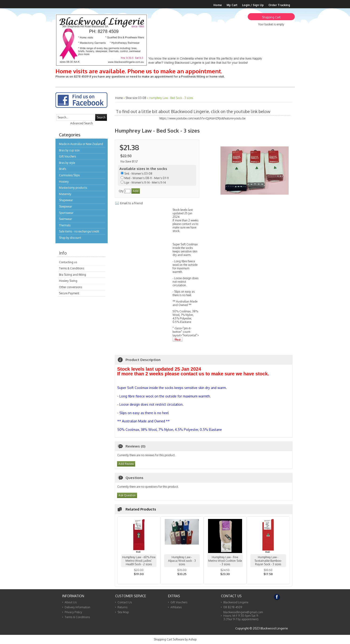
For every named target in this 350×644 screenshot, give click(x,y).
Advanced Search (81, 123)
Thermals (65, 225)
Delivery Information (77, 607)
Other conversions (71, 287)
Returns (122, 607)
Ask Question (127, 495)
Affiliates (176, 607)
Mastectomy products (73, 188)
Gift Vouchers (67, 156)
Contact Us (125, 602)
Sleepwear (65, 206)
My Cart (232, 5)
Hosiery (64, 182)
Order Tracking (279, 5)
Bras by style (67, 163)
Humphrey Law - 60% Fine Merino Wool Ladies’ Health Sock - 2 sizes (139, 561)
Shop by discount (70, 238)
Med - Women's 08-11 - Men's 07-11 (147, 178)
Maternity (65, 194)
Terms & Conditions (72, 268)
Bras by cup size (69, 150)
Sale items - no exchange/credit (79, 231)
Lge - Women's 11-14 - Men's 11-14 (145, 183)
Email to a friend (131, 203)
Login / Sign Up (253, 5)
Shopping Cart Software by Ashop (175, 639)
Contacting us (68, 262)
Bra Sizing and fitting (73, 275)
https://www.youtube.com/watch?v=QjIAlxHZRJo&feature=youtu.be (202, 118)
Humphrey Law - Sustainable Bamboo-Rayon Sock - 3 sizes (268, 561)
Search (101, 117)
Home (218, 5)
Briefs (63, 169)
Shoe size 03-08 (136, 98)
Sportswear (66, 213)
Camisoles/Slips (69, 175)
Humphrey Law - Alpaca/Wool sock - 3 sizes (182, 561)
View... (139, 580)
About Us (71, 602)
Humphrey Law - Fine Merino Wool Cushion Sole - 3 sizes (225, 561)
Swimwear (65, 219)
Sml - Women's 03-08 (138, 174)
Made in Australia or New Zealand (81, 144)
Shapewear (66, 200)
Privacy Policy (73, 612)
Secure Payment (69, 293)
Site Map (123, 612)
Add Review (126, 464)
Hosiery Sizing (68, 281)
